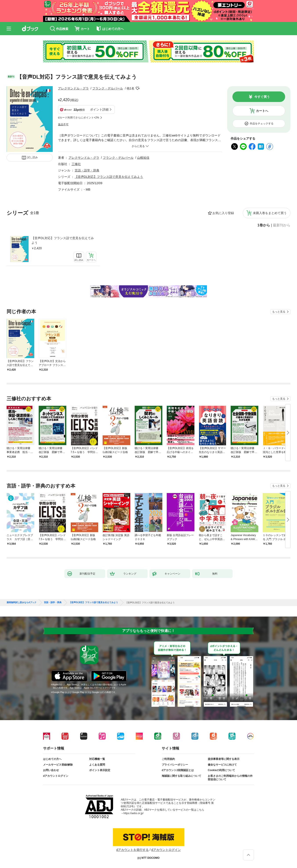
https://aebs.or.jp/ (133, 813)
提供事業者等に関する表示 (224, 759)
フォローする (138, 88)
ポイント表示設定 (100, 770)
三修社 (76, 164)
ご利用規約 (168, 759)
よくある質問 (97, 765)
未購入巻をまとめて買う (270, 213)
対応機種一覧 (97, 759)
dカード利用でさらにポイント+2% (79, 118)
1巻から (264, 225)
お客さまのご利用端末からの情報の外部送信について (230, 778)
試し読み (33, 157)
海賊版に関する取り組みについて (181, 776)
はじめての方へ (52, 759)
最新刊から (282, 225)
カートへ (262, 111)
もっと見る (279, 312)
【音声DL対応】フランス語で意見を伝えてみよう (63, 240)
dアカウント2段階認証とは (178, 770)
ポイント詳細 (99, 109)
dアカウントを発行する (132, 850)
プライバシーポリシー (175, 765)
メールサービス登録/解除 (58, 765)
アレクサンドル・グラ (73, 88)
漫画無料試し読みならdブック (22, 602)
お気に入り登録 (223, 213)
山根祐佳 (143, 158)
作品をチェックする (262, 124)
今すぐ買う (262, 97)
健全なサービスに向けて (222, 765)
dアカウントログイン (56, 776)
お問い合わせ (51, 770)
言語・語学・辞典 (87, 170)
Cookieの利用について (221, 770)
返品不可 (63, 124)
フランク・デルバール (108, 88)
